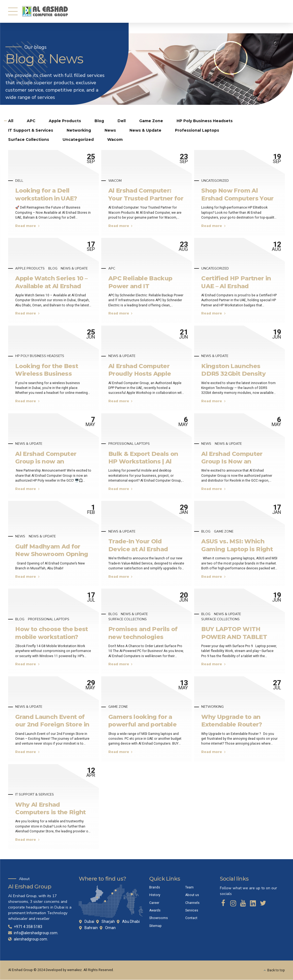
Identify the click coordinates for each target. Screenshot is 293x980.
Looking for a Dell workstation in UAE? (46, 194)
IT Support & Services (35, 795)
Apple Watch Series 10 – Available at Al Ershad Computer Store (51, 286)
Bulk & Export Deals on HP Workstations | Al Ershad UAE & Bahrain (143, 461)
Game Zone (224, 531)
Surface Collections (128, 619)
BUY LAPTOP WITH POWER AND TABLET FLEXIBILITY (234, 637)
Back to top (276, 970)
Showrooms (159, 918)
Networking (212, 707)
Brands (155, 887)
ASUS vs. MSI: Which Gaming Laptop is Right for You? (237, 549)
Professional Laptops (129, 444)
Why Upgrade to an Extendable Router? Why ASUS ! (232, 724)
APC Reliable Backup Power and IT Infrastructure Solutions (145, 286)
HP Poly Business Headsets (40, 356)
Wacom (115, 181)
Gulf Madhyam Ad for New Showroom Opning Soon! (52, 554)
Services (192, 910)
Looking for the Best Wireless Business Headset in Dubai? (47, 374)
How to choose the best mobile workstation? (52, 633)
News (206, 444)
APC (112, 268)
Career (154, 903)
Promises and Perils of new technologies (143, 633)
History (155, 895)
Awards (155, 910)
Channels (192, 903)
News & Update (74, 268)
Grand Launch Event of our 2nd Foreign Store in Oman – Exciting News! (52, 724)
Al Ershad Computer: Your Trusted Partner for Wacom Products (146, 198)
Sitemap (155, 926)
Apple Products (30, 268)
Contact (191, 918)
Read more (26, 226)
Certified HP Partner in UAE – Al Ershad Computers (236, 286)
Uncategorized (215, 181)
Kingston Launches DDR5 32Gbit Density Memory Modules (233, 374)
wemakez (74, 970)
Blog (53, 268)
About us (192, 895)
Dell (19, 181)
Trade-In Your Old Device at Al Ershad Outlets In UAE (138, 549)
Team (189, 887)
